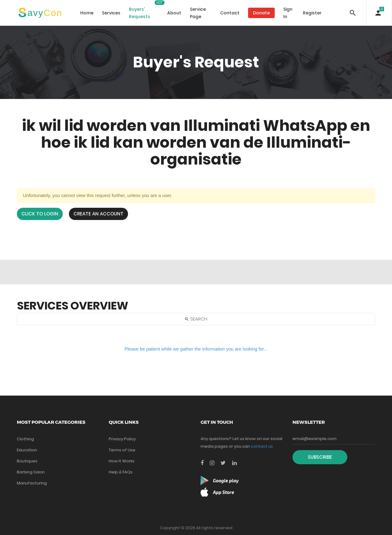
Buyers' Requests (139, 13)
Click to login (40, 214)
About (174, 13)
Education (27, 450)
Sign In (288, 13)
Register (312, 13)
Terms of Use (122, 450)
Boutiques (27, 461)
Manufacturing (32, 483)
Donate (261, 13)
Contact (230, 13)
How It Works (122, 461)
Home (87, 13)
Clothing (25, 439)
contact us (262, 446)
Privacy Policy (122, 439)
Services (111, 13)
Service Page (198, 13)
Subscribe (320, 457)
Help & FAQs (121, 472)
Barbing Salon (31, 472)
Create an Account (98, 214)
